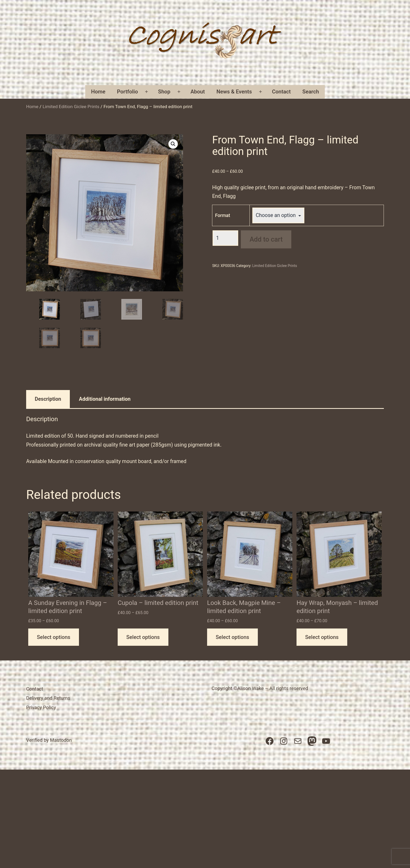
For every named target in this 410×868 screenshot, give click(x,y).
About (198, 92)
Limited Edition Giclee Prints (71, 107)
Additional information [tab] (105, 399)
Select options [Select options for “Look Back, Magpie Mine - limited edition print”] (232, 637)
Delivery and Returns (48, 698)
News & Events (234, 92)
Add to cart (266, 239)
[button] (173, 144)
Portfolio (127, 92)
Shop (164, 92)
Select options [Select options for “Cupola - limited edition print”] (143, 637)
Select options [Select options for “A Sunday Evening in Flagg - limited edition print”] (54, 637)
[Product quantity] (225, 238)
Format (223, 215)
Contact (281, 92)
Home (98, 92)
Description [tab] (48, 399)
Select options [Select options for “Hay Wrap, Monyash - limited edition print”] (322, 637)
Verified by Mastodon (49, 740)
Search (311, 92)
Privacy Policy (41, 708)
